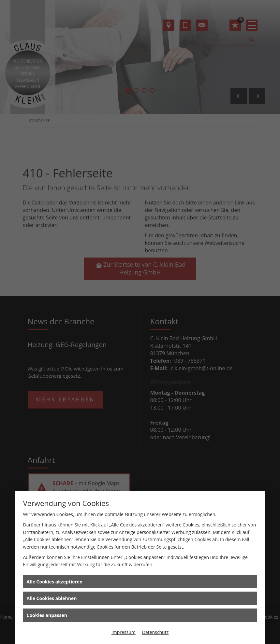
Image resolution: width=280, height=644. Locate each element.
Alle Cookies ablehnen (52, 598)
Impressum (124, 632)
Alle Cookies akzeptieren (55, 582)
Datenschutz (155, 632)
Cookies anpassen (47, 615)
